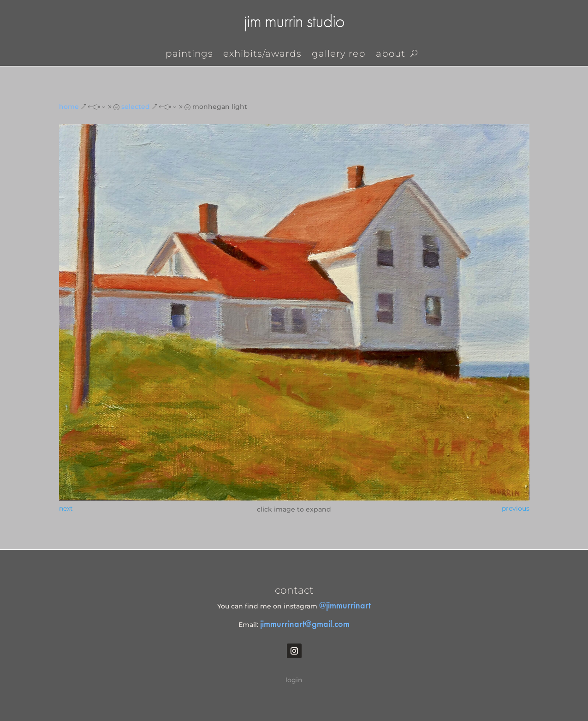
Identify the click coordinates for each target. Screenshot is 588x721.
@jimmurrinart (345, 605)
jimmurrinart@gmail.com (305, 624)
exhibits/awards (262, 55)
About (391, 55)
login (294, 680)
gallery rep (339, 55)
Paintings (189, 55)
